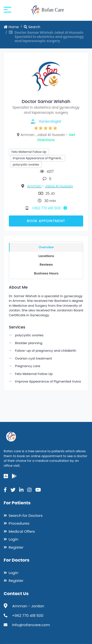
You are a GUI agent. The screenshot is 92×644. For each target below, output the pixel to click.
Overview (46, 247)
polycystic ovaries (26, 164)
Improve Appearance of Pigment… (38, 158)
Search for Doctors (26, 515)
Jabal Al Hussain (59, 186)
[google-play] (14, 476)
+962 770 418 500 (50, 208)
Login (13, 539)
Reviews (46, 265)
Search (32, 27)
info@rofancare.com (31, 625)
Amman (35, 186)
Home (11, 27)
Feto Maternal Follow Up (29, 152)
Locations (46, 256)
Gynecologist (50, 121)
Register (16, 547)
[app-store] (6, 476)
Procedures (19, 523)
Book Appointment (46, 221)
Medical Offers (22, 531)
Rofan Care (47, 10)
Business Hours (46, 273)
